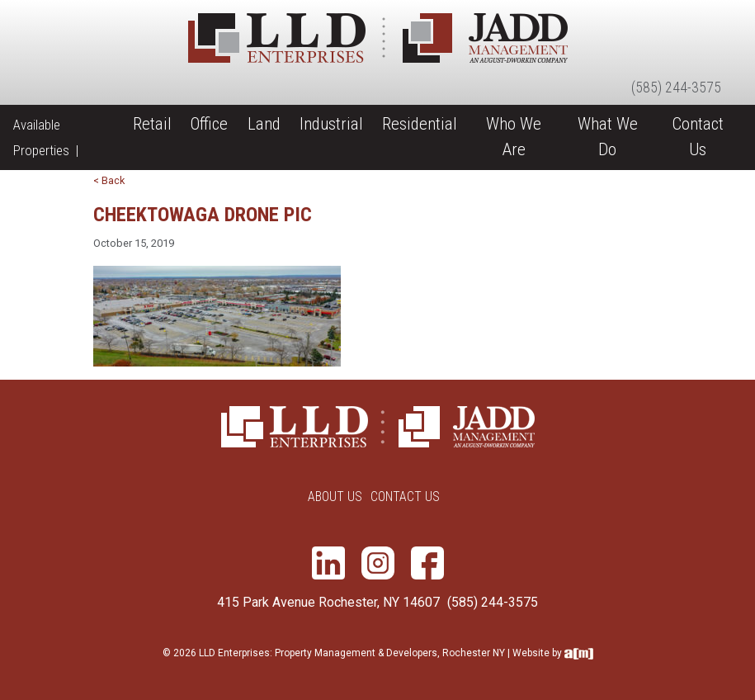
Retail (152, 124)
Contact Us (698, 137)
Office (209, 124)
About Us (335, 497)
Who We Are (514, 137)
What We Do (608, 137)
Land (264, 124)
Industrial (331, 124)
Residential (420, 124)
